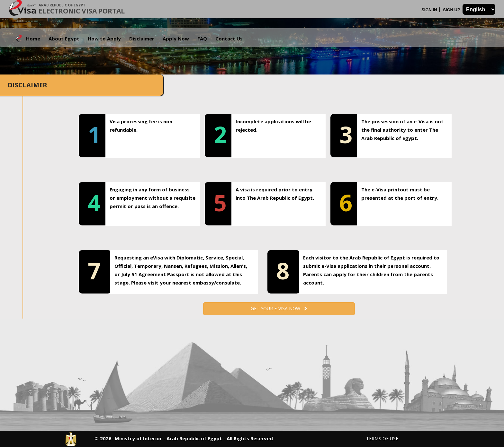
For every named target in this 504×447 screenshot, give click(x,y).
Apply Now (176, 39)
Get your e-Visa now (279, 308)
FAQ (202, 39)
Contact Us (229, 39)
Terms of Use (382, 438)
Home (33, 39)
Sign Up (452, 10)
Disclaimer (142, 39)
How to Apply (104, 39)
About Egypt (64, 39)
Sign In (430, 10)
